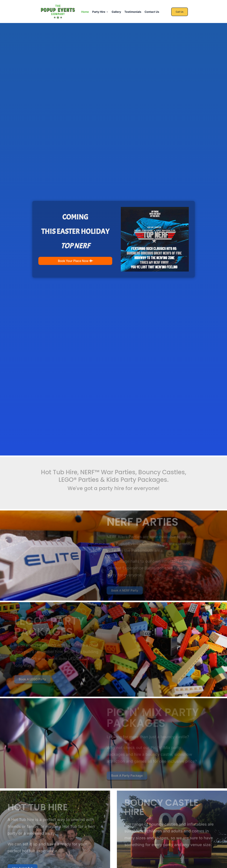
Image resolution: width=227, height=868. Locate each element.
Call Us (180, 12)
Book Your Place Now (73, 261)
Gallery (116, 12)
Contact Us (152, 12)
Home (85, 12)
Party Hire (99, 12)
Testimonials (133, 12)
